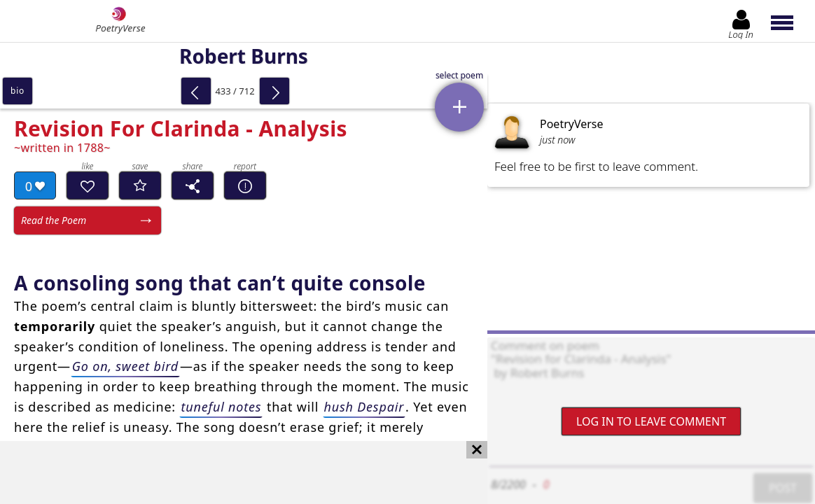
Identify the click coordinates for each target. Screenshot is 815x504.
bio (18, 91)
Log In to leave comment (651, 421)
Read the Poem (54, 220)
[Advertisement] (230, 472)
